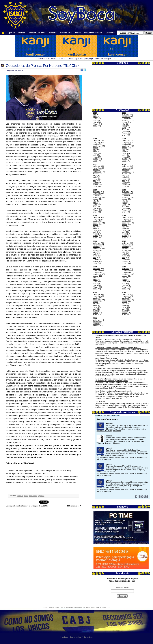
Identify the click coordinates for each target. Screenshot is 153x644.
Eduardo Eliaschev (21, 506)
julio (95, 115)
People (99, 416)
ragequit (109, 448)
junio (95, 117)
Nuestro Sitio (66, 33)
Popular (115, 416)
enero (95, 126)
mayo (95, 118)
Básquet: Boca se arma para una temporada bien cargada (117, 368)
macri (26, 496)
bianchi (20, 496)
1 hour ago (117, 431)
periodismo (33, 496)
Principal (72, 59)
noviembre (126, 117)
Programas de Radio (93, 33)
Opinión (11, 33)
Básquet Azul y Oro (37, 33)
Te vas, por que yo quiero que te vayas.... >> (97, 59)
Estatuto (53, 33)
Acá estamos (100, 401)
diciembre (126, 115)
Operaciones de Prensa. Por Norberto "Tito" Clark (43, 66)
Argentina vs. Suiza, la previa (106, 358)
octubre (125, 118)
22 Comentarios (73, 506)
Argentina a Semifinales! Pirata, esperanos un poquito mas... (118, 348)
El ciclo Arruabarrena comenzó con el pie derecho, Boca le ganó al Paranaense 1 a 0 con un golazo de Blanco (120, 380)
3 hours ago (107, 459)
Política (22, 33)
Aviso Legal (64, 637)
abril (95, 120)
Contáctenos (89, 637)
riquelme (41, 496)
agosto (125, 122)
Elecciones (111, 33)
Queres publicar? (76, 637)
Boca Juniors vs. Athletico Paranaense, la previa (113, 391)
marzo (95, 122)
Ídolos (78, 33)
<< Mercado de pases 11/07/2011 (51, 59)
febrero (96, 124)
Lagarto (109, 436)
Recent (107, 416)
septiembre (126, 120)
